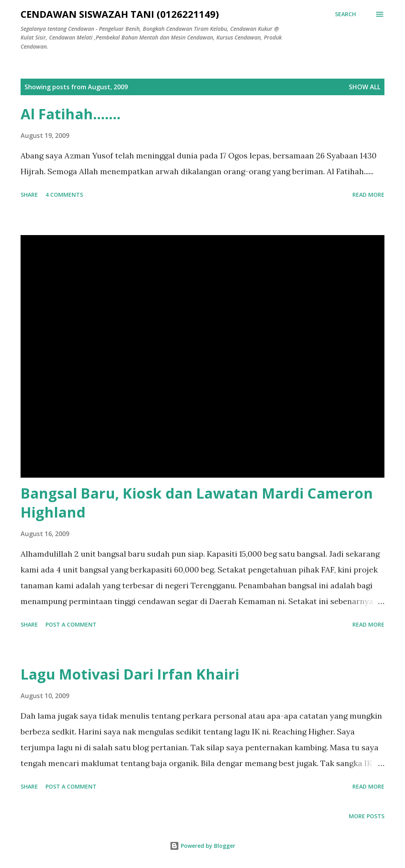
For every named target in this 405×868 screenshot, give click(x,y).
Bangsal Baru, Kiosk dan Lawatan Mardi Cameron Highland (197, 503)
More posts (367, 816)
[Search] (345, 14)
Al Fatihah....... (71, 114)
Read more (368, 195)
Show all (365, 87)
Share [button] (29, 195)
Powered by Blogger (202, 846)
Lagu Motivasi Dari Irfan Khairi (130, 674)
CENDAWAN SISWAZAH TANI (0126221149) (120, 14)
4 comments (64, 195)
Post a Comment (71, 624)
